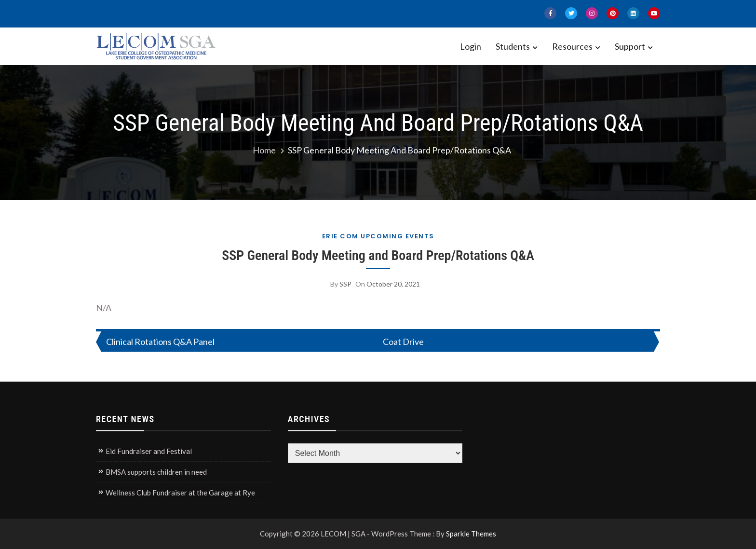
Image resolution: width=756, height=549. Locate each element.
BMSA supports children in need (156, 472)
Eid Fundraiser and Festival (149, 451)
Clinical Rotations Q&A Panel (160, 342)
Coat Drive (403, 342)
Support (630, 46)
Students (513, 46)
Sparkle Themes (471, 534)
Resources (572, 46)
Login (471, 46)
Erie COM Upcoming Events (378, 236)
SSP (345, 284)
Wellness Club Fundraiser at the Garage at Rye (180, 493)
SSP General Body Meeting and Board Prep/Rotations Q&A (378, 255)
